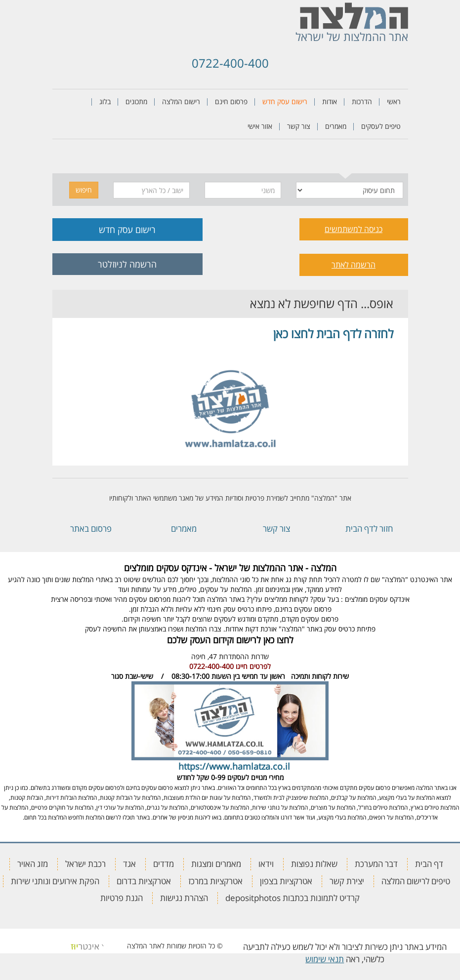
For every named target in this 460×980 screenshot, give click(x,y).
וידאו (266, 864)
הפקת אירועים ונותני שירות (55, 881)
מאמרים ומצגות (216, 864)
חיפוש (84, 190)
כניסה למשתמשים (354, 229)
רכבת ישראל (85, 864)
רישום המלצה (181, 101)
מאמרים (336, 126)
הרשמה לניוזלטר (127, 264)
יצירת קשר (347, 881)
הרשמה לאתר (354, 265)
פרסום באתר (91, 529)
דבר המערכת (376, 864)
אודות (330, 101)
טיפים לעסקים (381, 126)
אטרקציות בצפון (286, 881)
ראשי (394, 101)
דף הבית (429, 864)
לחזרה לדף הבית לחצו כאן (333, 333)
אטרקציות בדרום (144, 881)
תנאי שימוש (325, 959)
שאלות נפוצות (314, 864)
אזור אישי (260, 126)
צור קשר (299, 126)
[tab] (346, 159)
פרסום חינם (231, 101)
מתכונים (136, 101)
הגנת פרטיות (122, 898)
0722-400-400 (230, 63)
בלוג (105, 101)
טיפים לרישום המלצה (416, 881)
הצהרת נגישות (184, 898)
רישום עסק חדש (285, 101)
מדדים (164, 864)
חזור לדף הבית (369, 529)
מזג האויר (33, 864)
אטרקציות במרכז (215, 881)
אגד (129, 864)
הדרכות (362, 101)
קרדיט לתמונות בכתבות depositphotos (293, 898)
